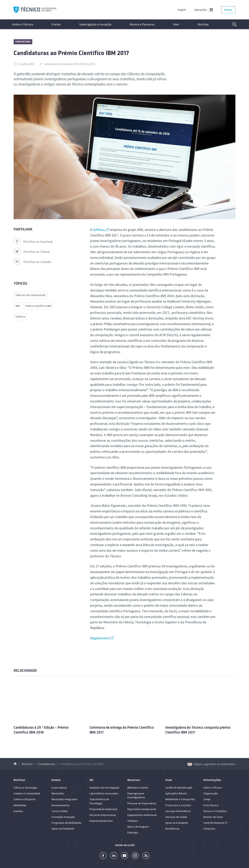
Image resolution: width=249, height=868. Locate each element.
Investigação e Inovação (95, 24)
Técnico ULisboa (35, 10)
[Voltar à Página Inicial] (16, 764)
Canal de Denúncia (214, 823)
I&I (91, 780)
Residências (172, 829)
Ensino (56, 24)
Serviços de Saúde (176, 817)
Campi (207, 799)
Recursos (134, 780)
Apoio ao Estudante (63, 829)
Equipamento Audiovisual (142, 815)
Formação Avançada (63, 817)
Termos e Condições (215, 811)
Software (133, 821)
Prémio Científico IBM (38, 306)
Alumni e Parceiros (142, 24)
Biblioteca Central (138, 788)
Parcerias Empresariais (103, 815)
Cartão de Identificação (179, 788)
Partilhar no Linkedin (32, 262)
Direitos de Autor (213, 817)
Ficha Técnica (211, 805)
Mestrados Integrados (65, 799)
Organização (211, 793)
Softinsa (20, 317)
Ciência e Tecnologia (25, 788)
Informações (212, 780)
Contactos (209, 829)
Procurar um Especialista (142, 803)
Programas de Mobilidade (67, 823)
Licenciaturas (59, 788)
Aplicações (201, 10)
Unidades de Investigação (104, 788)
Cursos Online (60, 811)
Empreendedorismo (101, 821)
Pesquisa (232, 24)
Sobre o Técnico (23, 24)
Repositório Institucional (142, 809)
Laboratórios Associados (104, 793)
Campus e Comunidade (27, 793)
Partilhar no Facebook (33, 242)
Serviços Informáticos (178, 811)
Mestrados (58, 793)
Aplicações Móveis (176, 793)
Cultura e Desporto (25, 799)
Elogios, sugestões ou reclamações (211, 764)
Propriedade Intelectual (103, 809)
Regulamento (100, 638)
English (182, 10)
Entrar (228, 10)
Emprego (133, 832)
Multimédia (20, 805)
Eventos (18, 811)
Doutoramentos (61, 805)
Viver (176, 24)
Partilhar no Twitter (32, 252)
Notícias (203, 24)
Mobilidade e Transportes (180, 799)
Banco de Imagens (138, 827)
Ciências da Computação (31, 295)
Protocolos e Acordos (178, 805)
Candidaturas (23, 42)
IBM (18, 306)
